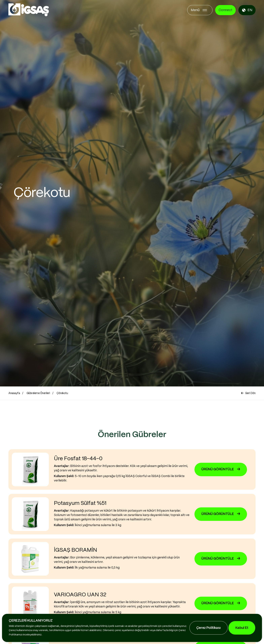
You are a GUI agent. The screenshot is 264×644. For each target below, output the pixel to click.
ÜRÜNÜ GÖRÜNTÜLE (221, 471)
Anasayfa (14, 393)
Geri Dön (248, 393)
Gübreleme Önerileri (38, 393)
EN (247, 10)
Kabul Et (242, 628)
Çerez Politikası (209, 628)
